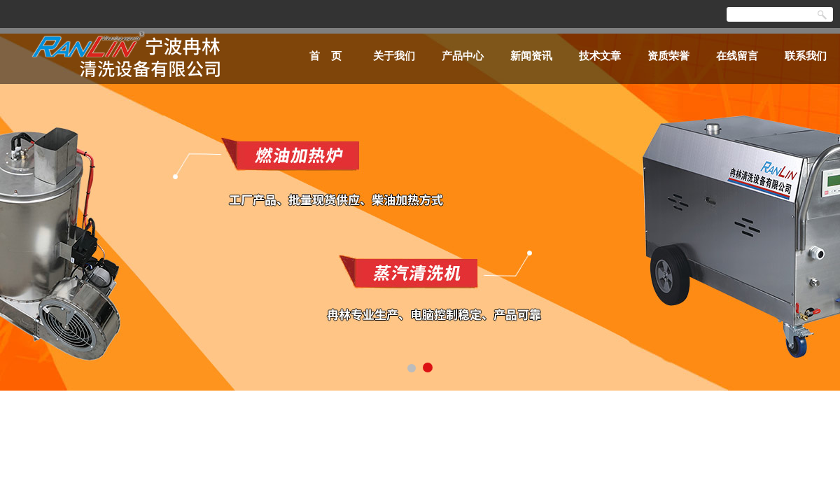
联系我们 (806, 56)
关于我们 (394, 56)
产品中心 (463, 56)
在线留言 (737, 56)
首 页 (326, 56)
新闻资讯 (531, 56)
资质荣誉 (668, 56)
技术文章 (600, 56)
